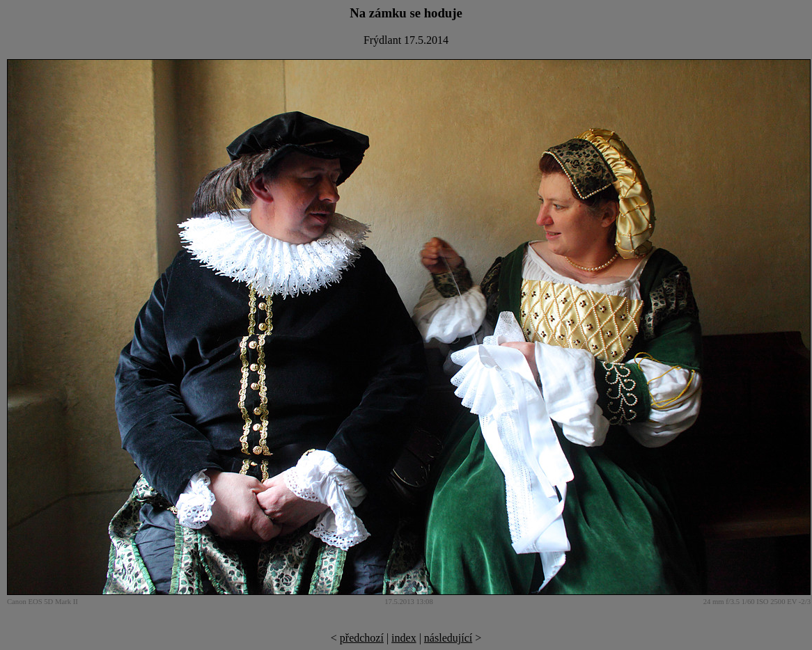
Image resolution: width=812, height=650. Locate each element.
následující (448, 638)
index (404, 638)
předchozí (362, 638)
